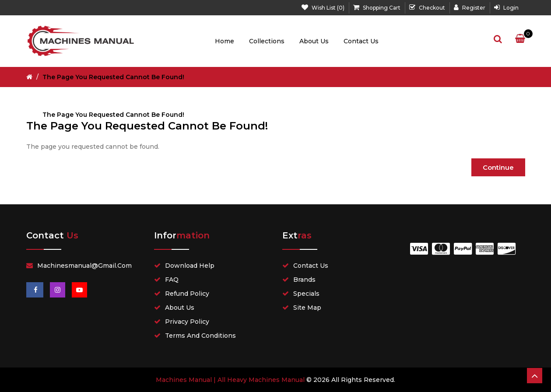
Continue (498, 167)
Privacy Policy (187, 322)
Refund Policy (187, 294)
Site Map (307, 308)
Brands (304, 280)
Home (225, 41)
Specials (306, 294)
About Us (314, 41)
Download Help (190, 266)
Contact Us (361, 41)
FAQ (172, 280)
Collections (267, 41)
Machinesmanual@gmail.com (84, 266)
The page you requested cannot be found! (113, 77)
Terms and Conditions (200, 336)
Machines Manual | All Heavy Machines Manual (230, 380)
